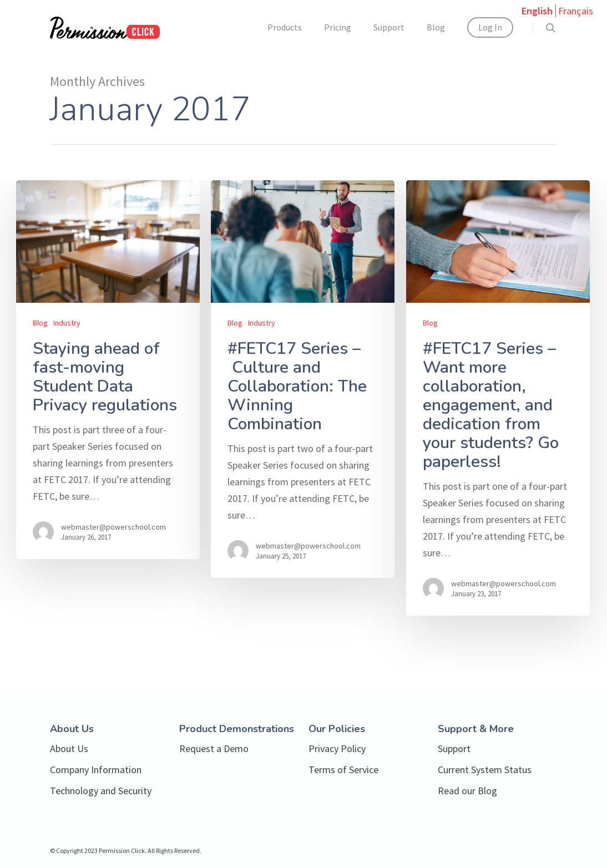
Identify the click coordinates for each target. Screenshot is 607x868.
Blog (436, 27)
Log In (490, 27)
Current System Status (485, 770)
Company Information (96, 770)
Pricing (338, 27)
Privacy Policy (337, 748)
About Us (69, 748)
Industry (67, 323)
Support (389, 27)
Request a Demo (214, 748)
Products (285, 27)
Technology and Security (101, 791)
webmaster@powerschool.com (113, 527)
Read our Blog (467, 791)
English (537, 11)
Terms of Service (343, 770)
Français (576, 11)
